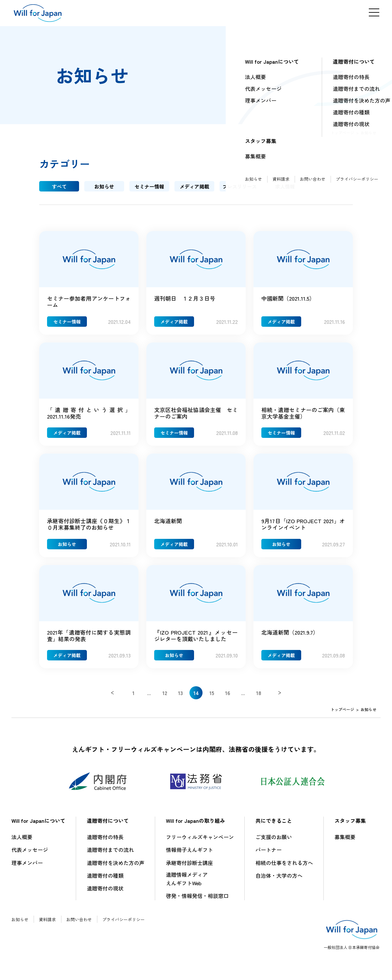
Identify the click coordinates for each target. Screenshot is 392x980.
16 (228, 696)
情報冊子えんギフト (189, 853)
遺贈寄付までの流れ (110, 853)
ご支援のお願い (274, 840)
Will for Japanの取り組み (196, 824)
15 (212, 696)
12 (165, 696)
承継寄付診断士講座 (189, 866)
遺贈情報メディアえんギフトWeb (187, 882)
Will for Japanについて (38, 824)
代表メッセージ (30, 853)
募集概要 (345, 840)
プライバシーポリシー (130, 923)
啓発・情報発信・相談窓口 (197, 899)
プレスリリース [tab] (239, 186)
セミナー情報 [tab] (149, 186)
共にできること (274, 824)
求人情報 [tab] (285, 186)
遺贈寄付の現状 (105, 892)
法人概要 (22, 840)
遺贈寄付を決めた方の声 (116, 866)
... (149, 696)
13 (180, 696)
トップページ (342, 133)
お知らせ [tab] (104, 186)
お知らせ (21, 923)
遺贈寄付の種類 (105, 879)
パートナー (269, 853)
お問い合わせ (83, 923)
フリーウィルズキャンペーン (200, 840)
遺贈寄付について (108, 824)
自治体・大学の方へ (279, 879)
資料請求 (49, 923)
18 (259, 696)
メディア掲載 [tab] (194, 186)
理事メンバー (27, 866)
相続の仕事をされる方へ (284, 866)
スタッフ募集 (350, 824)
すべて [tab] (59, 186)
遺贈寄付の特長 (105, 840)
